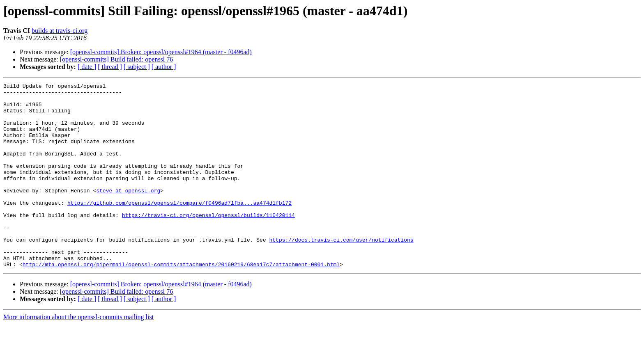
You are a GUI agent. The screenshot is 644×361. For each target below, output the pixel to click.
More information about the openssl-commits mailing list (78, 354)
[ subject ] (137, 67)
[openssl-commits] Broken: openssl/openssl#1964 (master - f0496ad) (161, 52)
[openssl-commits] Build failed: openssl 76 (117, 59)
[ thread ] (110, 67)
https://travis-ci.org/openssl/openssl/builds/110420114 (208, 242)
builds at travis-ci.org (60, 31)
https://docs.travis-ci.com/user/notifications (341, 272)
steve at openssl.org (128, 212)
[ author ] (164, 67)
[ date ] (87, 67)
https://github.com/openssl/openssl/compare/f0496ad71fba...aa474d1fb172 (179, 227)
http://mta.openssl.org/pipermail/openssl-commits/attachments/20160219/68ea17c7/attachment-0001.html (181, 301)
